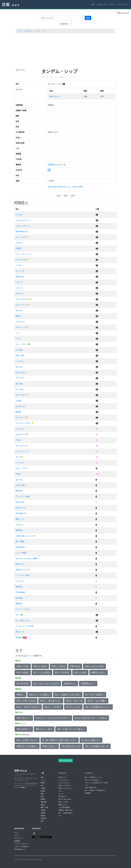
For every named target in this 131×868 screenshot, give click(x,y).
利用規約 (17, 841)
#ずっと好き (80, 672)
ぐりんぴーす (21, 260)
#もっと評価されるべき (97, 746)
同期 (66, 196)
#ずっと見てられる (26, 701)
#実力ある (75, 666)
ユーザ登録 (21, 787)
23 (101, 96)
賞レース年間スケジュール (93, 777)
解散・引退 (44, 807)
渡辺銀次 (19, 637)
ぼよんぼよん (21, 372)
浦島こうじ (20, 519)
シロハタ (19, 288)
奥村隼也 (19, 530)
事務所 (43, 783)
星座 (42, 794)
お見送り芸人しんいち (25, 536)
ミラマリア (20, 463)
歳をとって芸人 (63, 802)
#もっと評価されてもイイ (98, 707)
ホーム (16, 833)
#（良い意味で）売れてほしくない (60, 740)
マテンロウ (20, 378)
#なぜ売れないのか (71, 746)
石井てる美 (20, 502)
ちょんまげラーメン (24, 220)
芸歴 (42, 777)
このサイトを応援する (21, 847)
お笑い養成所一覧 (91, 788)
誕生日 (43, 805)
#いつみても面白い (95, 695)
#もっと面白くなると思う (68, 695)
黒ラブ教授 (20, 542)
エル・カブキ (21, 237)
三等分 (18, 440)
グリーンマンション (24, 254)
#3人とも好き (59, 666)
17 (49, 181)
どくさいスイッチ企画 (24, 626)
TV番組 (43, 810)
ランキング (101, 4)
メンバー (44, 780)
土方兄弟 (19, 350)
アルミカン (20, 429)
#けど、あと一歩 (74, 701)
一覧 (92, 4)
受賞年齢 (44, 802)
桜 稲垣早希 (20, 547)
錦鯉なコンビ (63, 805)
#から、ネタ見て (53, 707)
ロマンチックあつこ (24, 609)
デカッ (61, 791)
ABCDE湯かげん (22, 232)
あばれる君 (20, 485)
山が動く (19, 401)
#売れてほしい (50, 746)
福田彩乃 (19, 587)
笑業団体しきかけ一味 (57, 165)
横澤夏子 (19, 604)
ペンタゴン (20, 361)
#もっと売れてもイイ (27, 740)
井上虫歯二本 (21, 513)
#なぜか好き (23, 684)
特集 (42, 821)
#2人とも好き (40, 666)
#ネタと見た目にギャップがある (91, 718)
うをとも (19, 525)
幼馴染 (43, 813)
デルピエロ (20, 322)
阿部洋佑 (19, 491)
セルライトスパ (22, 305)
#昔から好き (23, 666)
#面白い (21, 695)
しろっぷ (19, 282)
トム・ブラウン (22, 344)
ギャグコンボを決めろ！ (93, 780)
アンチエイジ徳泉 (23, 496)
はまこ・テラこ (22, 468)
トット (18, 333)
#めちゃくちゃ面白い (40, 695)
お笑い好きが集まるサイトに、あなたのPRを (66, 187)
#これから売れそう (91, 740)
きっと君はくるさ (23, 620)
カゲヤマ (19, 243)
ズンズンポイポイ (23, 299)
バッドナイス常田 (23, 575)
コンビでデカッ (63, 780)
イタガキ (19, 215)
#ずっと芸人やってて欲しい (71, 729)
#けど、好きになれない (28, 707)
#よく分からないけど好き (46, 684)
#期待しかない (99, 672)
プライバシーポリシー (21, 844)
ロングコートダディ (24, 423)
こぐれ (18, 265)
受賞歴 (43, 799)
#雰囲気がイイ (88, 684)
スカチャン (20, 294)
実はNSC (44, 818)
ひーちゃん (20, 581)
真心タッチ (20, 632)
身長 (42, 796)
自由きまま (20, 277)
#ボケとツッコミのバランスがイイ (53, 718)
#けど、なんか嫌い (97, 701)
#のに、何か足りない (51, 701)
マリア (18, 457)
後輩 (73, 196)
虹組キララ (20, 564)
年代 (42, 785)
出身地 (43, 788)
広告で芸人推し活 (66, 760)
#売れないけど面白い (27, 746)
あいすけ (19, 480)
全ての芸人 (28, 31)
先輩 (58, 196)
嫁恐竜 (18, 412)
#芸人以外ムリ (24, 729)
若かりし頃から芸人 (65, 799)
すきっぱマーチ (22, 446)
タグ (60, 816)
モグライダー (21, 395)
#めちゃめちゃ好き (94, 666)
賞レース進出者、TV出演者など (95, 790)
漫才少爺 (19, 384)
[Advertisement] (66, 51)
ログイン (112, 4)
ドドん (18, 339)
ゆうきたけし (21, 406)
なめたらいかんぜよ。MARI (27, 558)
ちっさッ (61, 794)
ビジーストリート (23, 451)
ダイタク (19, 310)
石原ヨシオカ (21, 508)
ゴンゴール (20, 271)
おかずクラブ (21, 434)
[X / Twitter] (34, 833)
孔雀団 (18, 248)
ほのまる (19, 367)
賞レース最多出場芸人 (66, 813)
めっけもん (20, 389)
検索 (88, 18)
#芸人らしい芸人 (44, 729)
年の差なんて (63, 796)
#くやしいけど (73, 707)
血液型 (43, 791)
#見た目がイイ (24, 718)
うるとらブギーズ (23, 226)
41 (84, 96)
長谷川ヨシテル (22, 570)
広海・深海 (20, 356)
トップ (20, 31)
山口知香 (19, 598)
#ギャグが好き (62, 672)
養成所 (43, 816)
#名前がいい (70, 684)
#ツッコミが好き (42, 672)
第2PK (18, 316)
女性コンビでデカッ (65, 785)
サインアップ (123, 4)
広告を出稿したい (20, 849)
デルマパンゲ (21, 327)
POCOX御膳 (20, 592)
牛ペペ (18, 615)
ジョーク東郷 (21, 553)
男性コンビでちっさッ (66, 788)
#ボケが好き (23, 672)
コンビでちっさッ (64, 783)
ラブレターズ (21, 418)
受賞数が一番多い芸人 (66, 810)
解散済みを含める (123, 13)
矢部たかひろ (55, 96)
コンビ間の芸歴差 (64, 807)
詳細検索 (88, 793)
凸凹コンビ (62, 777)
